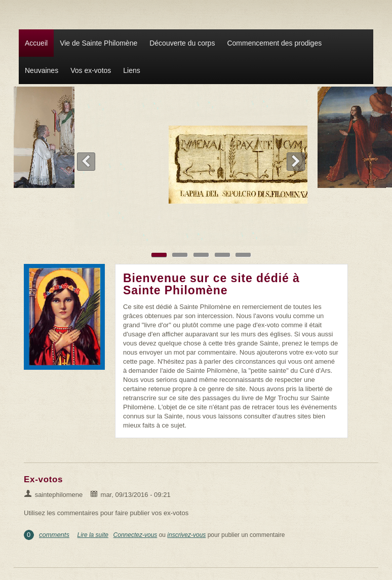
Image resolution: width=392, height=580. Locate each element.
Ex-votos (43, 479)
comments (54, 535)
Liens (131, 70)
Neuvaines (42, 70)
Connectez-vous (135, 535)
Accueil (36, 43)
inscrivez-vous (186, 535)
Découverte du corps (182, 43)
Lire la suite (93, 535)
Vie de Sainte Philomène (99, 43)
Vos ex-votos (91, 70)
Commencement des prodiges (274, 43)
